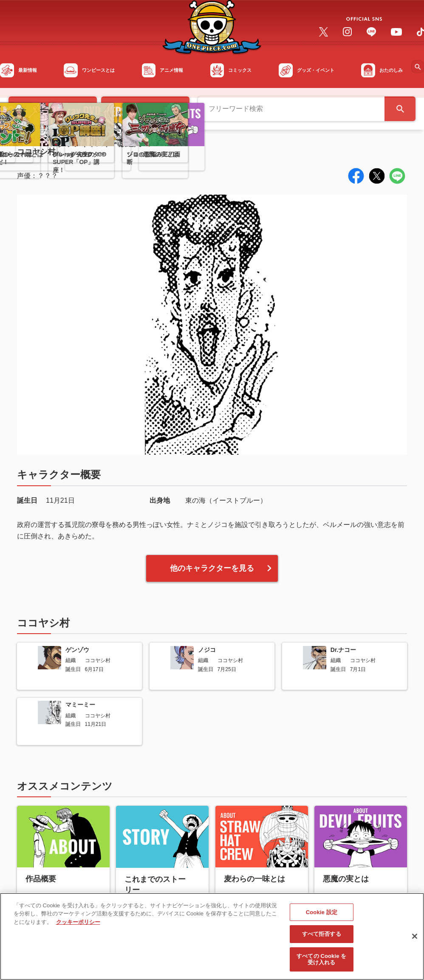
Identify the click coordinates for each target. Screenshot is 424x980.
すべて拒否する (322, 937)
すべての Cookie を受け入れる (321, 963)
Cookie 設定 (322, 916)
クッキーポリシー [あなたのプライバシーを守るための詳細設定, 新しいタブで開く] (78, 925)
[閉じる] (415, 940)
